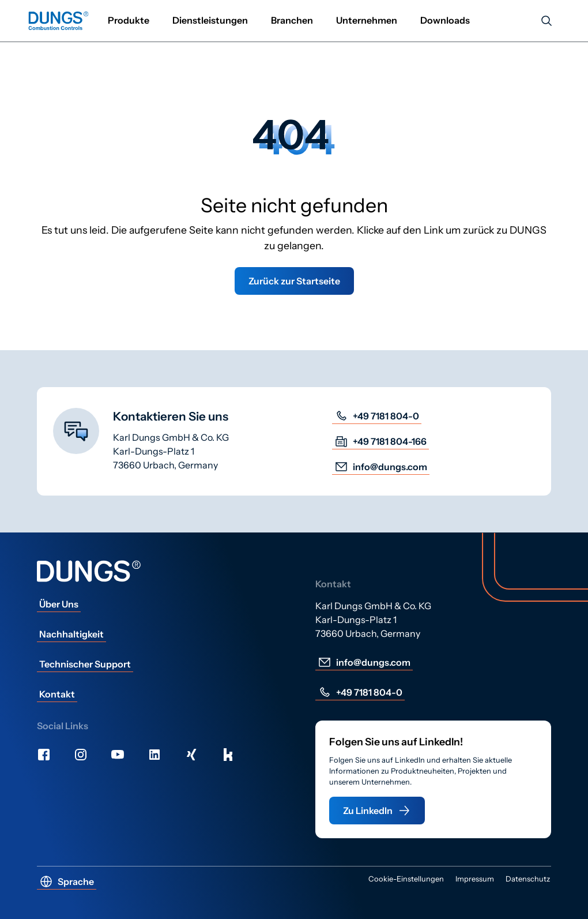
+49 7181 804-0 (377, 416)
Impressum (475, 879)
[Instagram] (81, 755)
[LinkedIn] (154, 755)
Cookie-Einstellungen (406, 879)
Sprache (67, 882)
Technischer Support (85, 664)
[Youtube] (118, 755)
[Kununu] (228, 755)
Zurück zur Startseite (294, 281)
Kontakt (57, 694)
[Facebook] (44, 755)
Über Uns (59, 604)
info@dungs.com (381, 467)
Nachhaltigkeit (71, 634)
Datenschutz (528, 879)
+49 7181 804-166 (380, 441)
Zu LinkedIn (377, 811)
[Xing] (191, 755)
